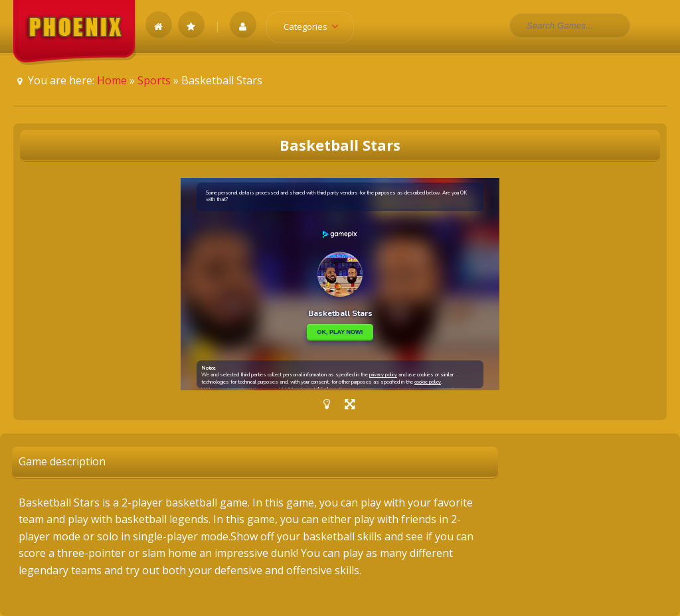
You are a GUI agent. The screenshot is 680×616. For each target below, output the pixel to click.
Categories (315, 27)
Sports (154, 80)
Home (112, 80)
